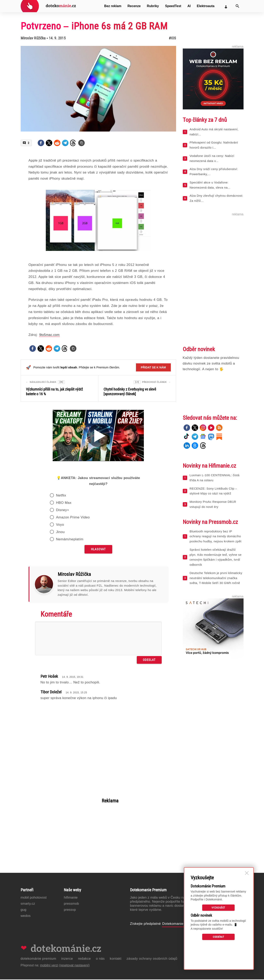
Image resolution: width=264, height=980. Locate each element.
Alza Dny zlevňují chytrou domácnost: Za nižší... (216, 198)
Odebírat (218, 937)
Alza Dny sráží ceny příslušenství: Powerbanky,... (214, 172)
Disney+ (63, 511)
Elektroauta (206, 6)
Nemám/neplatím (70, 540)
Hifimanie (71, 898)
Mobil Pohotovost (34, 898)
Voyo (60, 525)
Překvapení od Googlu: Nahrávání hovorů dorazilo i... (214, 145)
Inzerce (67, 959)
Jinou (60, 533)
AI (189, 6)
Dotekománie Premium (38, 959)
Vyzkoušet (218, 908)
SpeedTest (173, 6)
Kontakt (116, 959)
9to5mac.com (49, 335)
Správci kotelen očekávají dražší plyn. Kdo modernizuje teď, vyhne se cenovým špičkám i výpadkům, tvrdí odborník (216, 557)
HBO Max (64, 503)
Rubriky (153, 6)
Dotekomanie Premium (181, 924)
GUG (24, 910)
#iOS (172, 38)
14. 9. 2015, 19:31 (73, 678)
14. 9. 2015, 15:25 (76, 693)
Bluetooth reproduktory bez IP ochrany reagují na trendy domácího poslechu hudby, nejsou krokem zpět (216, 536)
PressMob (71, 904)
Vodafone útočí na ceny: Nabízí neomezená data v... (212, 158)
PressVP (70, 910)
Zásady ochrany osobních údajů (152, 959)
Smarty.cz (28, 904)
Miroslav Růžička (33, 38)
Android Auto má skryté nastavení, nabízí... (214, 132)
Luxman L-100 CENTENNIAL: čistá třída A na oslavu (215, 478)
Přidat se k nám (153, 367)
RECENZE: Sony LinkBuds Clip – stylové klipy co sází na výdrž (213, 491)
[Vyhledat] (237, 6)
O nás (100, 959)
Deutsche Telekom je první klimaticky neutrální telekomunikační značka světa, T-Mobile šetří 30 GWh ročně (216, 578)
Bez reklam (113, 6)
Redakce (84, 959)
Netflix (61, 496)
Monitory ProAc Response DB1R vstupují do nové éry (213, 504)
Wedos (26, 916)
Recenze (134, 6)
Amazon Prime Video (73, 518)
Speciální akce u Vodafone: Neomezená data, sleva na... (210, 185)
